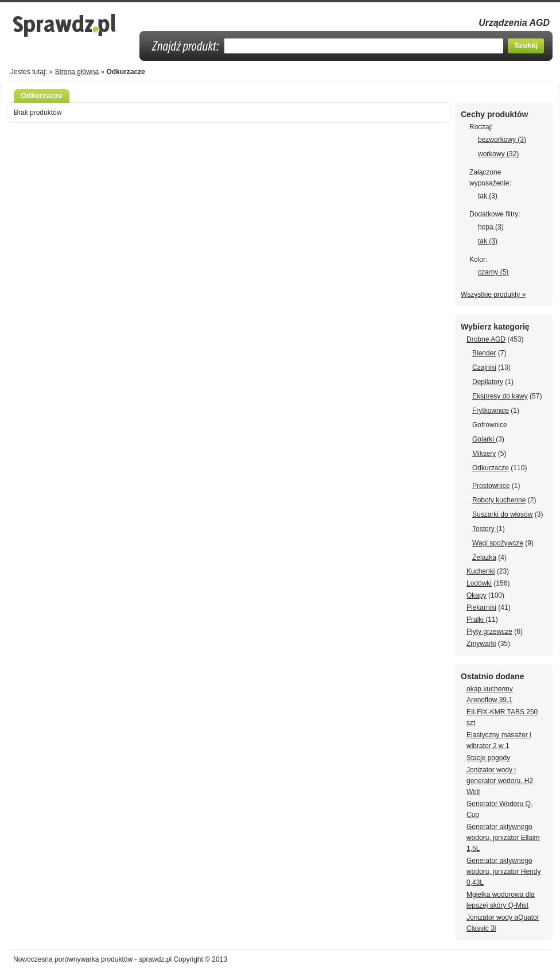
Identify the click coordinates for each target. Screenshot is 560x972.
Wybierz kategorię (495, 327)
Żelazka (484, 557)
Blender (484, 353)
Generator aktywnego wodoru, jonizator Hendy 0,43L (503, 872)
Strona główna (77, 72)
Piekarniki (481, 607)
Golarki (484, 439)
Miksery (484, 454)
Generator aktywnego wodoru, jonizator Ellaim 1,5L (503, 838)
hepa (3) (491, 227)
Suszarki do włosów (502, 514)
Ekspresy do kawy (500, 396)
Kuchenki (481, 571)
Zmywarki (481, 644)
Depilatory (488, 382)
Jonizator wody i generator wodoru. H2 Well (500, 781)
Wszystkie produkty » (493, 295)
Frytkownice (491, 411)
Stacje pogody (488, 758)
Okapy (477, 595)
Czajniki (484, 367)
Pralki (476, 619)
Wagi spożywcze (498, 543)
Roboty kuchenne (499, 500)
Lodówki (479, 583)
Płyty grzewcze (489, 632)
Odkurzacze (491, 468)
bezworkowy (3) (502, 140)
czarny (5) (493, 272)
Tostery (484, 529)
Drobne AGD (486, 339)
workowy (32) (498, 154)
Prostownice (491, 486)
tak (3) (488, 196)
